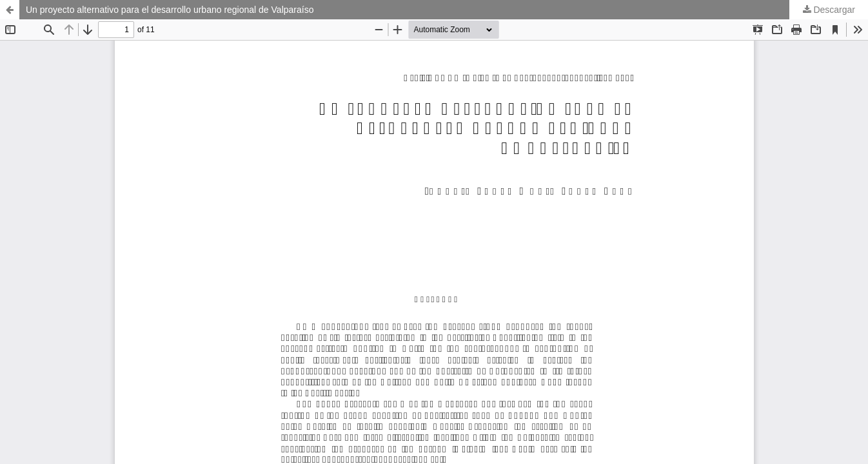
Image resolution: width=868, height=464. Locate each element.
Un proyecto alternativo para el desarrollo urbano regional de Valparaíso (170, 10)
